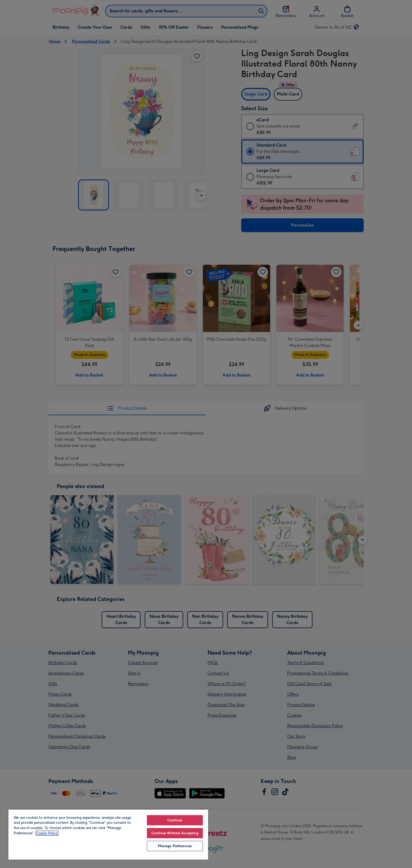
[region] (108, 834)
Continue (175, 820)
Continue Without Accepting (175, 833)
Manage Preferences (175, 846)
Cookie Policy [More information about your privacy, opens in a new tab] (47, 833)
